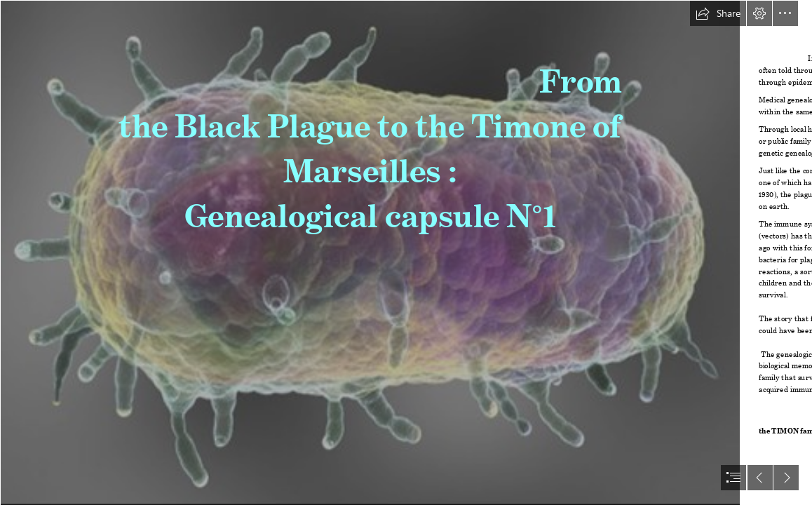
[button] (718, 13)
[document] (406, 252)
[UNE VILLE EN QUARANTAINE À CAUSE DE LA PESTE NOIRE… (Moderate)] (370, 252)
